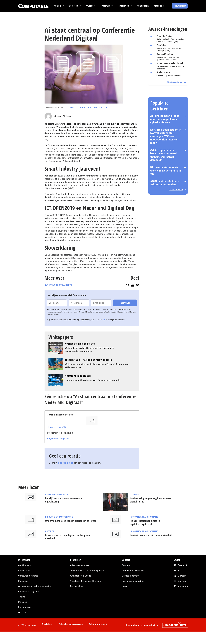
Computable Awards (28, 576)
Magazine (23, 581)
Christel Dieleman (63, 116)
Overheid (135, 494)
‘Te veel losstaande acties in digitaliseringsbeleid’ (145, 522)
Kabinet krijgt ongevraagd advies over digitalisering (151, 500)
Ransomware (25, 607)
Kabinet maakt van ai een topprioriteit (151, 535)
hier (104, 320)
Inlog (124, 586)
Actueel (73, 108)
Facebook (183, 565)
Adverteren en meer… (80, 565)
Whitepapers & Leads (81, 576)
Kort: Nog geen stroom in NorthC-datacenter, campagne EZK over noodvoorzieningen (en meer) (166, 136)
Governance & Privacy (57, 494)
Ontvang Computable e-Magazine (35, 586)
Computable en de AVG (133, 571)
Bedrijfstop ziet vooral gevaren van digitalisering (64, 500)
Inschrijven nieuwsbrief (133, 581)
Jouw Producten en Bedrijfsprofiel (87, 571)
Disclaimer (47, 624)
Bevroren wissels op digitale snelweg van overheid (67, 537)
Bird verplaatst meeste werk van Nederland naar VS (166, 171)
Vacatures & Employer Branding (86, 581)
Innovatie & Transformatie (93, 108)
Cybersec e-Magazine (29, 592)
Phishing (23, 602)
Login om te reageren (58, 439)
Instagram (183, 586)
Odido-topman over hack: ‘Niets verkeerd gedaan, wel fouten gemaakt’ (163, 155)
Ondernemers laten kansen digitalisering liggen (71, 521)
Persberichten (77, 586)
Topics (22, 597)
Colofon (126, 565)
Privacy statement (98, 624)
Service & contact (131, 576)
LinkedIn (182, 576)
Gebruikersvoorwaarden (71, 624)
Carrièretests (25, 565)
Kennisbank (24, 571)
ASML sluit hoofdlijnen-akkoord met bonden (165, 183)
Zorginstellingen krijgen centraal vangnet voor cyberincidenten (165, 119)
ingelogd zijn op (66, 463)
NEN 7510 (23, 612)
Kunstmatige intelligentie (59, 285)
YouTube (182, 581)
